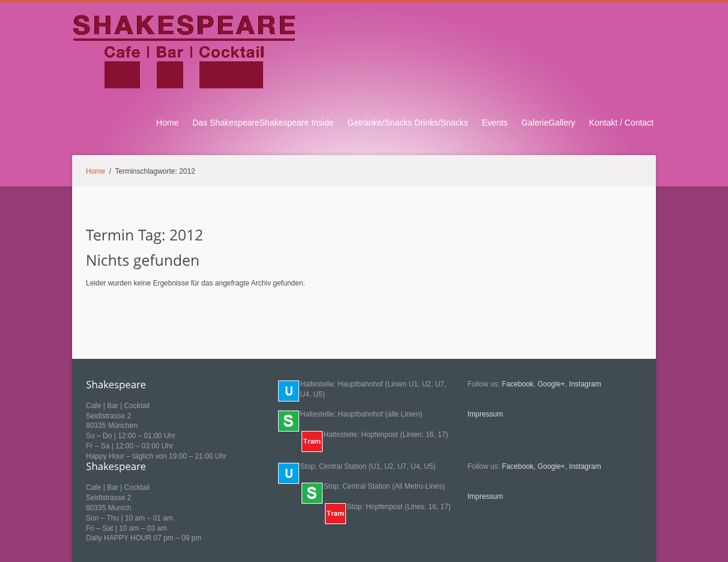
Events (495, 123)
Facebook (518, 384)
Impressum (485, 414)
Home (167, 123)
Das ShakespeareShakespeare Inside (263, 123)
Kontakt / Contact (621, 123)
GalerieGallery (548, 123)
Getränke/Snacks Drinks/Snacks (408, 123)
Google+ (551, 384)
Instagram (585, 384)
